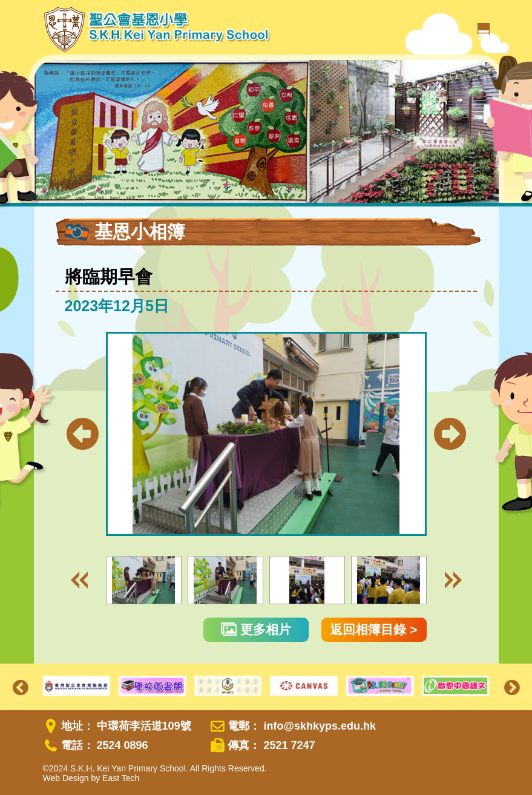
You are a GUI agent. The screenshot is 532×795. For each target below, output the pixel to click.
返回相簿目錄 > (373, 629)
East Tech (121, 778)
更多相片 (256, 629)
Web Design (66, 778)
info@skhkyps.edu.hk (320, 726)
